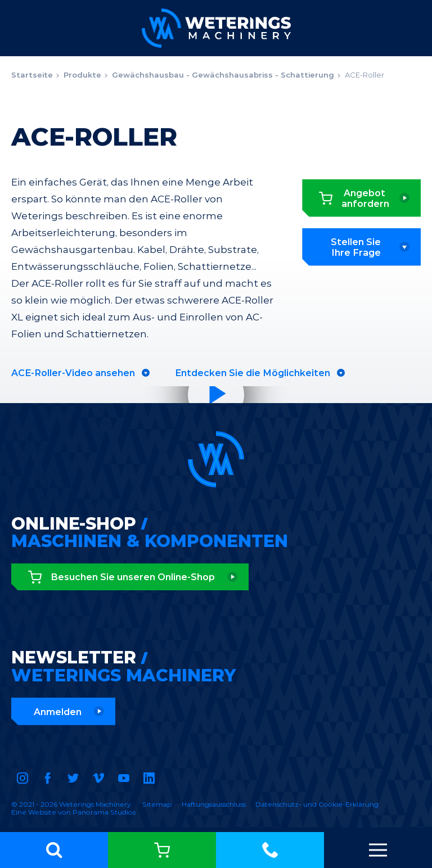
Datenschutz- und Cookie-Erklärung (317, 804)
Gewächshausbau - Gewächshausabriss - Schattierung (223, 75)
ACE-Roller (364, 75)
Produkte (82, 75)
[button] (54, 850)
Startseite (32, 75)
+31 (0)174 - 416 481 (270, 850)
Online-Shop (162, 850)
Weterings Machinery (216, 28)
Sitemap (157, 804)
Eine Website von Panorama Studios (73, 812)
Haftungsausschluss (214, 804)
